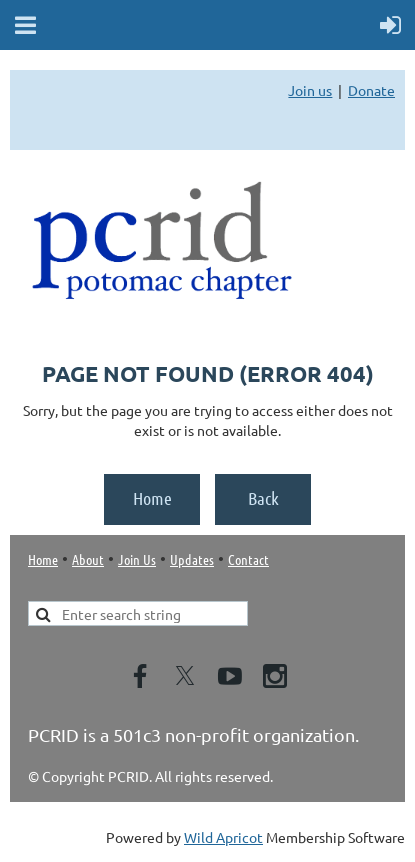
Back (263, 498)
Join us (310, 90)
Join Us (137, 559)
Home (152, 498)
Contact (248, 559)
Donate (371, 90)
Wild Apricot (223, 837)
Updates (192, 559)
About (88, 559)
